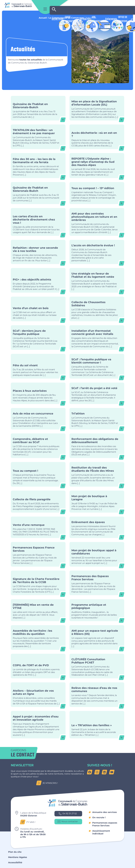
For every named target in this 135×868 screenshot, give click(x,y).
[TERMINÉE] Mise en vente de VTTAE (38, 610)
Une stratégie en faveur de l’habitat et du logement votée (97, 280)
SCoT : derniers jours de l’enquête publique (38, 338)
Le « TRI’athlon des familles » (97, 725)
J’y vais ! (28, 822)
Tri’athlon (97, 419)
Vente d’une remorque (38, 527)
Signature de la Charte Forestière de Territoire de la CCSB (38, 583)
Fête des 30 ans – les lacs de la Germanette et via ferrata (38, 166)
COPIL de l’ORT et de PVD (38, 666)
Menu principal (45, 9)
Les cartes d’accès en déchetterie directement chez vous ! (38, 222)
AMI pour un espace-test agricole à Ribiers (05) (97, 637)
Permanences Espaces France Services (38, 554)
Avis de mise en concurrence (38, 419)
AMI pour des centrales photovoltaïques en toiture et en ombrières (97, 222)
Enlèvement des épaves (97, 527)
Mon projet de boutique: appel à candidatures (97, 554)
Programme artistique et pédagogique (97, 610)
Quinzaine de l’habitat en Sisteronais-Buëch (38, 108)
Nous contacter (68, 822)
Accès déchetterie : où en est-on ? (97, 137)
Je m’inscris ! (48, 783)
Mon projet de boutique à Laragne (97, 502)
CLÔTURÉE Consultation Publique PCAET (97, 666)
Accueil (43, 18)
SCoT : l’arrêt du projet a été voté (97, 393)
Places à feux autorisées (38, 393)
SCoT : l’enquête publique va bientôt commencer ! (97, 366)
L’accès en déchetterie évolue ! (97, 252)
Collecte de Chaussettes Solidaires (97, 309)
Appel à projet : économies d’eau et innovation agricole (38, 725)
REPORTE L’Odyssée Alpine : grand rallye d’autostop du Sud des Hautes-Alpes (97, 166)
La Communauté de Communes (66, 18)
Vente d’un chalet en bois (38, 309)
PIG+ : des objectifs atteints (38, 280)
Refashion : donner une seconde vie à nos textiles (38, 252)
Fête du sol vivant (38, 366)
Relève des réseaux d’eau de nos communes (97, 695)
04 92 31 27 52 (68, 814)
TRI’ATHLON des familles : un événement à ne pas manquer (38, 137)
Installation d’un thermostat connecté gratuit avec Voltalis (97, 338)
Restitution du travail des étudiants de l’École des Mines (97, 474)
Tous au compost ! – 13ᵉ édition (97, 193)
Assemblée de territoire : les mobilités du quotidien (38, 637)
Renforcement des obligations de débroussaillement (97, 446)
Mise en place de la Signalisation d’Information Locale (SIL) (97, 108)
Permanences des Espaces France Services (97, 583)
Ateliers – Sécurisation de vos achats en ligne (38, 695)
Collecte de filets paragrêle (38, 502)
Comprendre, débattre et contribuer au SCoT (38, 446)
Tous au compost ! (38, 474)
